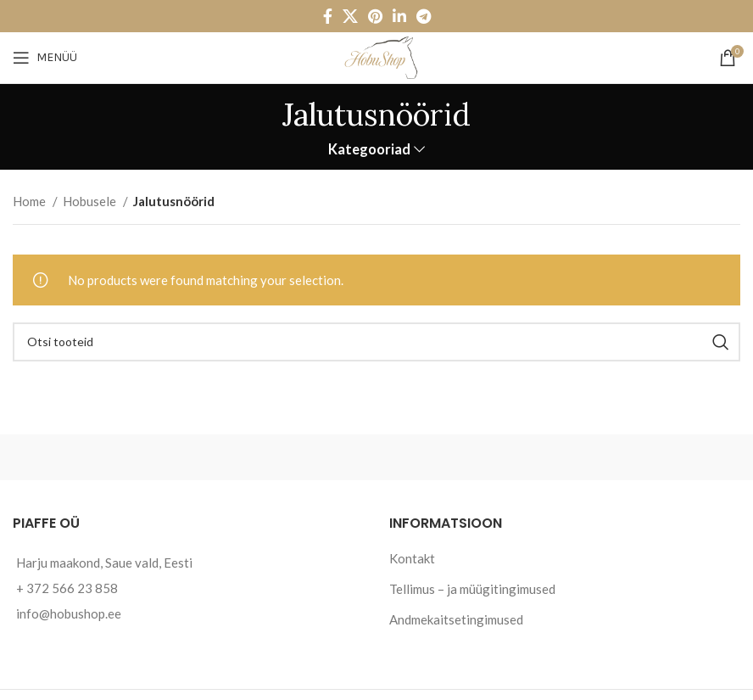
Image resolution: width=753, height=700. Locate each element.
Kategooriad (369, 150)
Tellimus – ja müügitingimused (472, 589)
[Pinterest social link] (375, 16)
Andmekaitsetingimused (456, 619)
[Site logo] (376, 56)
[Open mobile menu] (45, 58)
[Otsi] (376, 342)
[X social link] (350, 16)
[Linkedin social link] (399, 16)
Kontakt (412, 558)
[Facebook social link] (328, 16)
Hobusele (91, 201)
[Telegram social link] (424, 16)
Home (31, 201)
